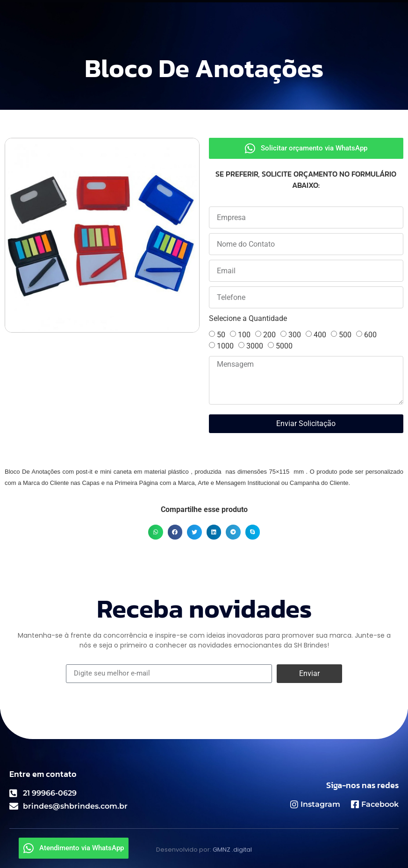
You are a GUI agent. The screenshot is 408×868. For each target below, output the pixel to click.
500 (345, 335)
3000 (255, 346)
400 (320, 335)
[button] (156, 532)
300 (295, 335)
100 (244, 335)
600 (370, 335)
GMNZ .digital (232, 850)
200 (269, 335)
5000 (284, 346)
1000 (225, 346)
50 (221, 335)
